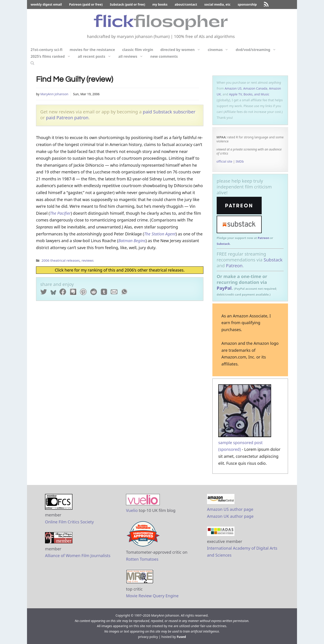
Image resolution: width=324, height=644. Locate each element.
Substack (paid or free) (127, 4)
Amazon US (233, 88)
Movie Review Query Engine (152, 596)
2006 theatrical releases (61, 260)
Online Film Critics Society (69, 522)
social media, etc (217, 4)
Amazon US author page (230, 509)
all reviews (133, 56)
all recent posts (96, 56)
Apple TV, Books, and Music (249, 94)
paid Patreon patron (67, 118)
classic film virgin (138, 50)
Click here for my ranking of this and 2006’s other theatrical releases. (120, 270)
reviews (88, 260)
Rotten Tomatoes (142, 559)
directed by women (182, 50)
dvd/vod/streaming (258, 50)
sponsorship (247, 4)
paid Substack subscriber (169, 112)
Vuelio (132, 510)
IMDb (240, 161)
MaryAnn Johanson (54, 94)
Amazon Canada (255, 88)
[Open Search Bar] (32, 63)
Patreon (263, 238)
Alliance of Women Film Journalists (78, 555)
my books (160, 4)
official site (224, 161)
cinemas (220, 50)
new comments (164, 56)
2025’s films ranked (52, 56)
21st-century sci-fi (47, 50)
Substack (223, 244)
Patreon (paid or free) (86, 4)
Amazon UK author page (230, 516)
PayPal (224, 288)
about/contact (186, 4)
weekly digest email (46, 4)
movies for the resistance (92, 50)
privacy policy (148, 637)
